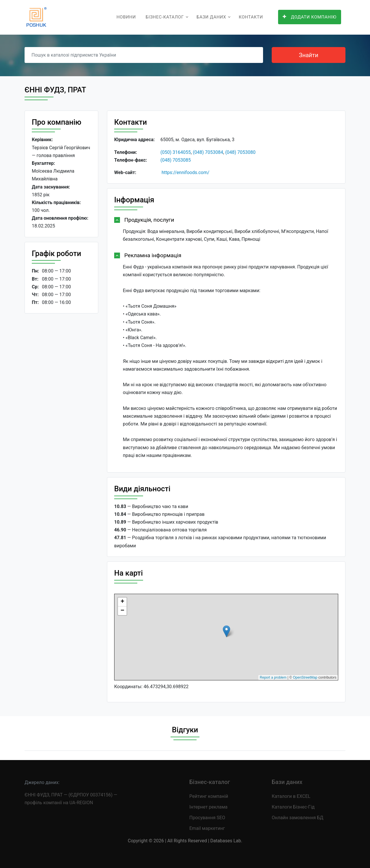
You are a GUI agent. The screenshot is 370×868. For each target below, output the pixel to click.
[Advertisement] (61, 407)
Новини (126, 17)
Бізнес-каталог (165, 17)
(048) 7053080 (240, 152)
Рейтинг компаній (209, 796)
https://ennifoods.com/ (185, 172)
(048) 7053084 (208, 152)
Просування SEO (207, 818)
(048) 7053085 (176, 160)
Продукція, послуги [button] (149, 220)
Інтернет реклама (208, 807)
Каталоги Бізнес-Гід (293, 807)
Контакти (251, 17)
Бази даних (211, 17)
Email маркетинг (207, 828)
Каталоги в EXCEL (291, 796)
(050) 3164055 (176, 152)
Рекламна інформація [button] (153, 255)
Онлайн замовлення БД (298, 818)
